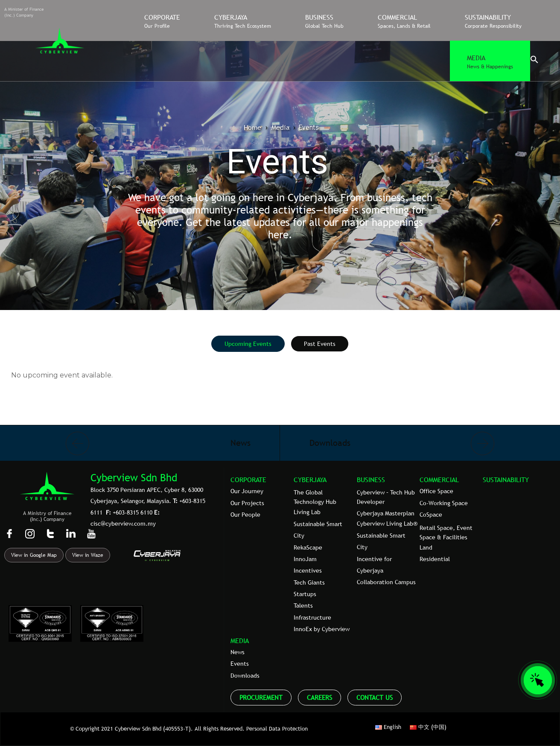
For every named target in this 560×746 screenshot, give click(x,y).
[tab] (248, 344)
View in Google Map (34, 555)
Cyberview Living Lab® (387, 524)
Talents (303, 606)
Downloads (245, 676)
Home (252, 127)
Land (426, 547)
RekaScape (308, 547)
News (238, 652)
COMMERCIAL (439, 480)
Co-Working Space (444, 503)
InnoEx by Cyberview (322, 629)
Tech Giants (309, 582)
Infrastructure (312, 617)
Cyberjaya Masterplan (386, 513)
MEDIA (240, 641)
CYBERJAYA (310, 480)
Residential (435, 559)
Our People (245, 515)
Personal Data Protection (277, 728)
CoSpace (431, 515)
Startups (305, 594)
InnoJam (305, 559)
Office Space (436, 491)
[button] (534, 61)
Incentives (308, 570)
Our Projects (247, 503)
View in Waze (88, 555)
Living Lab (307, 512)
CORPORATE (248, 480)
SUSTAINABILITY (506, 480)
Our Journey (247, 491)
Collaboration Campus (386, 582)
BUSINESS (371, 480)
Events (240, 664)
